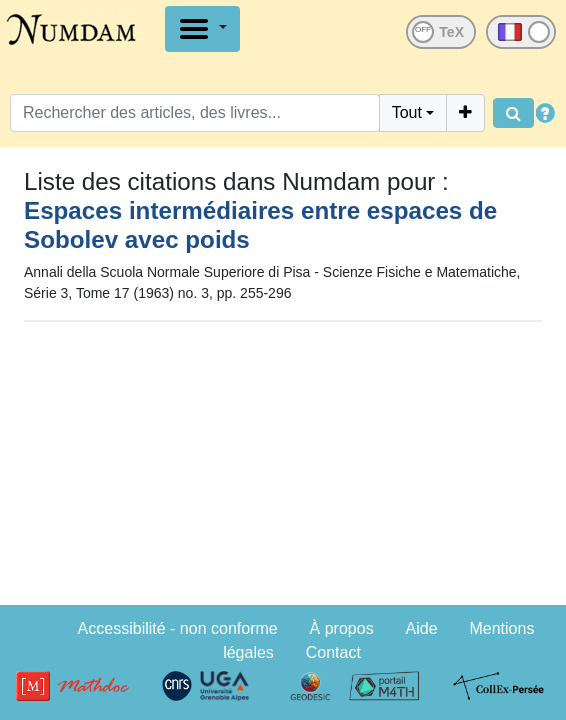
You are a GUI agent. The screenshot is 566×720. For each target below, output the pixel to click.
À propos (342, 628)
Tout (407, 112)
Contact (333, 652)
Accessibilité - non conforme (178, 628)
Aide (422, 628)
